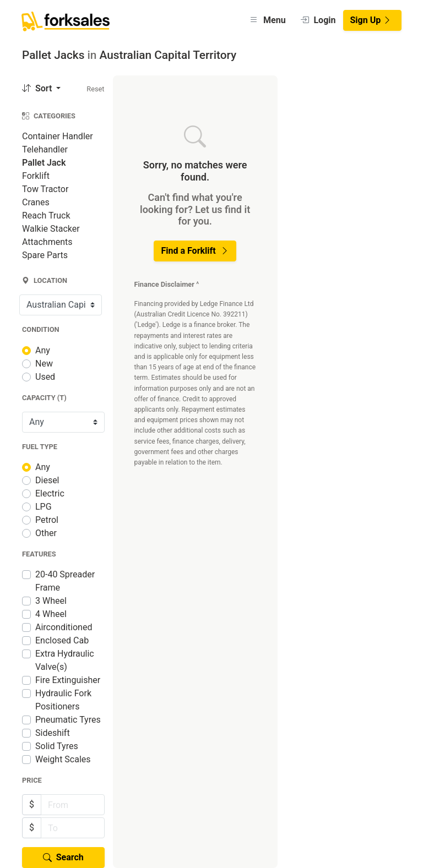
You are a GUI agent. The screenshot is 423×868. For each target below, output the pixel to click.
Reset (95, 89)
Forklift (36, 176)
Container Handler (58, 136)
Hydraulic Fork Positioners (63, 700)
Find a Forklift (195, 251)
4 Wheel (51, 614)
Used (45, 377)
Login (318, 20)
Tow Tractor (45, 189)
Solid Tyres (57, 746)
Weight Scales (63, 759)
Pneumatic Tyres (68, 720)
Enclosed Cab (62, 640)
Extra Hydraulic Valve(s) (65, 660)
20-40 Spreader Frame (65, 581)
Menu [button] (267, 20)
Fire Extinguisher (68, 680)
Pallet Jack (44, 163)
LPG (44, 507)
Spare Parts (45, 255)
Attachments (47, 242)
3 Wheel (51, 601)
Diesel (47, 480)
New (44, 364)
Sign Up (371, 20)
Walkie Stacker (51, 229)
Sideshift (53, 733)
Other (46, 533)
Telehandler (45, 149)
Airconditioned (64, 627)
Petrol (47, 520)
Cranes (36, 202)
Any (43, 350)
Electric (50, 493)
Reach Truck (46, 215)
